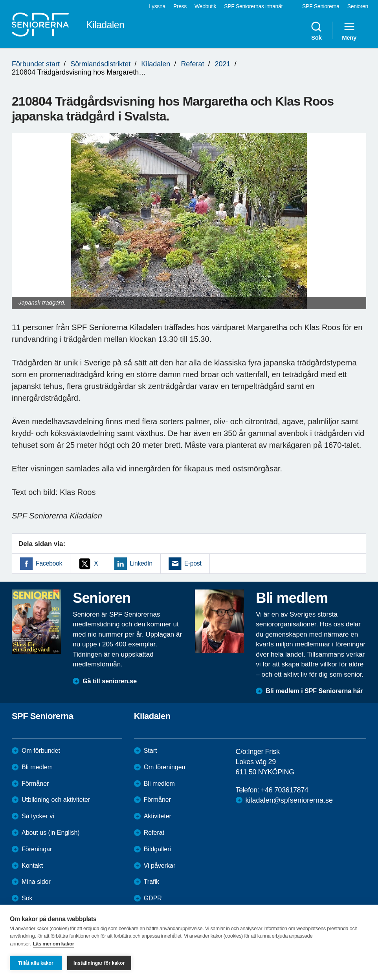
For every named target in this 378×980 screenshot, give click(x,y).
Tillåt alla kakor (36, 963)
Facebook (49, 563)
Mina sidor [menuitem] (36, 882)
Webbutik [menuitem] (205, 6)
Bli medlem (37, 767)
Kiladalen (156, 64)
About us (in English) (51, 833)
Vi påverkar (160, 866)
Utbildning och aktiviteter (56, 800)
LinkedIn (141, 563)
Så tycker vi (38, 816)
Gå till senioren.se (110, 681)
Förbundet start (36, 64)
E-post (193, 563)
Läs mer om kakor (54, 944)
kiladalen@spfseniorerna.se (289, 800)
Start (150, 751)
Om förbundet (41, 751)
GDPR (153, 898)
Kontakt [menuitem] (32, 866)
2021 (222, 64)
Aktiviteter (158, 816)
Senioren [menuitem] (358, 6)
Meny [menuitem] (349, 31)
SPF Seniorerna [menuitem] (321, 6)
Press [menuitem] (180, 6)
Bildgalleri (157, 849)
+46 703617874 (284, 790)
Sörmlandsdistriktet (100, 64)
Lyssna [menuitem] (157, 6)
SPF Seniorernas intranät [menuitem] (253, 6)
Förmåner (35, 784)
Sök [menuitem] (316, 31)
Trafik (151, 882)
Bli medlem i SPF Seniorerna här (314, 691)
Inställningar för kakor (99, 963)
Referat (192, 64)
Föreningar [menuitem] (37, 849)
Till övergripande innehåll (0, 0)
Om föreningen (165, 767)
